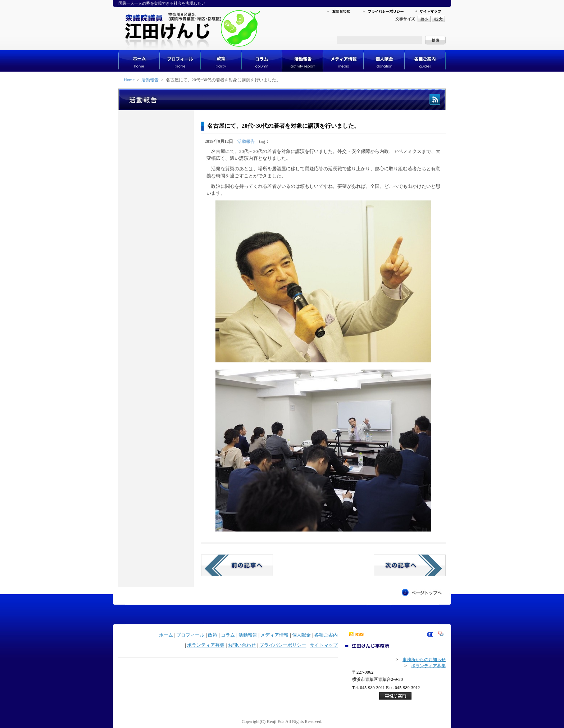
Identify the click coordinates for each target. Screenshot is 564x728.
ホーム (166, 635)
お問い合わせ (242, 645)
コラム (228, 635)
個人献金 (301, 635)
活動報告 (150, 80)
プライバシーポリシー (283, 645)
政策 (213, 635)
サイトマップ (324, 645)
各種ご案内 (326, 635)
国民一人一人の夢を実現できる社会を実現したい (162, 3)
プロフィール (190, 635)
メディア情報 (274, 635)
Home (129, 80)
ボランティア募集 (206, 645)
